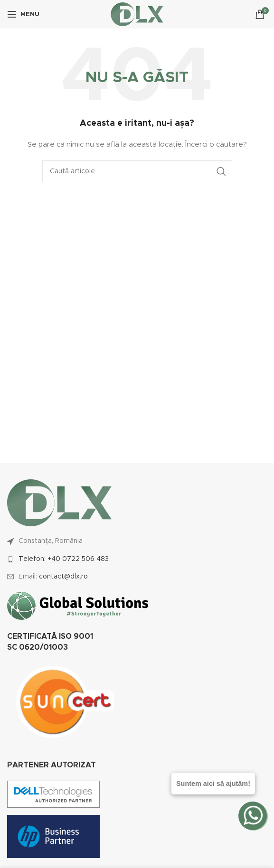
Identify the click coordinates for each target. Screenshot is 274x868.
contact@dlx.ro (63, 577)
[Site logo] (137, 14)
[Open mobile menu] (23, 14)
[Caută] (137, 171)
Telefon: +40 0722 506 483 (64, 559)
